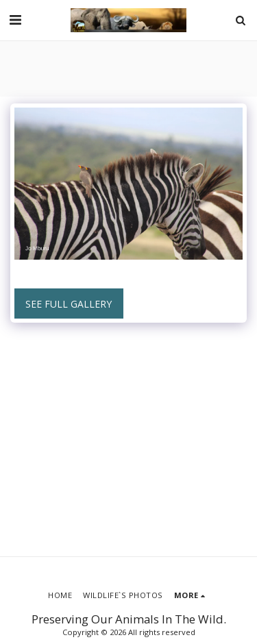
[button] (15, 20)
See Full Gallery (69, 304)
